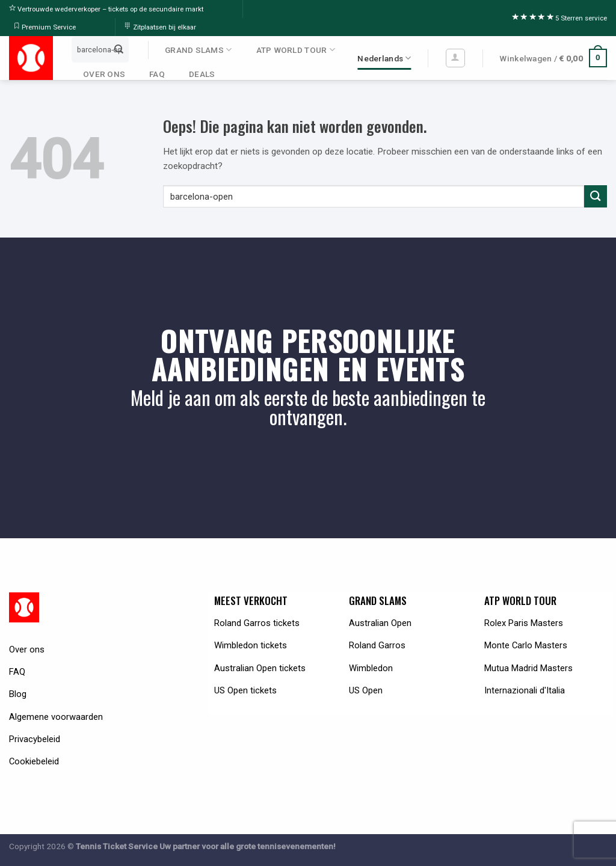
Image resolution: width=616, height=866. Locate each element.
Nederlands (384, 58)
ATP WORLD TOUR (296, 50)
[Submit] (119, 49)
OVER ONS (104, 74)
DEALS (202, 74)
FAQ (157, 74)
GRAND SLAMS (198, 50)
